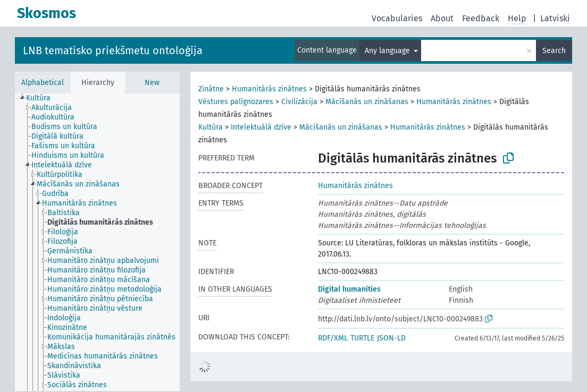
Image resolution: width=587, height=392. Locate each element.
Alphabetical (43, 83)
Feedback (481, 18)
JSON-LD (391, 338)
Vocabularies (397, 18)
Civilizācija (299, 102)
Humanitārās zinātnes (269, 89)
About (442, 18)
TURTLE (362, 338)
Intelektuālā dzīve (261, 127)
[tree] (97, 242)
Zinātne (211, 89)
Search (554, 51)
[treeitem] (43, 98)
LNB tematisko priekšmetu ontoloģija (113, 50)
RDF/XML (333, 338)
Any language (388, 51)
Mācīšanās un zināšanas (367, 102)
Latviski (555, 18)
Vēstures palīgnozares (236, 102)
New (152, 83)
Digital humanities (349, 289)
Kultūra (211, 127)
